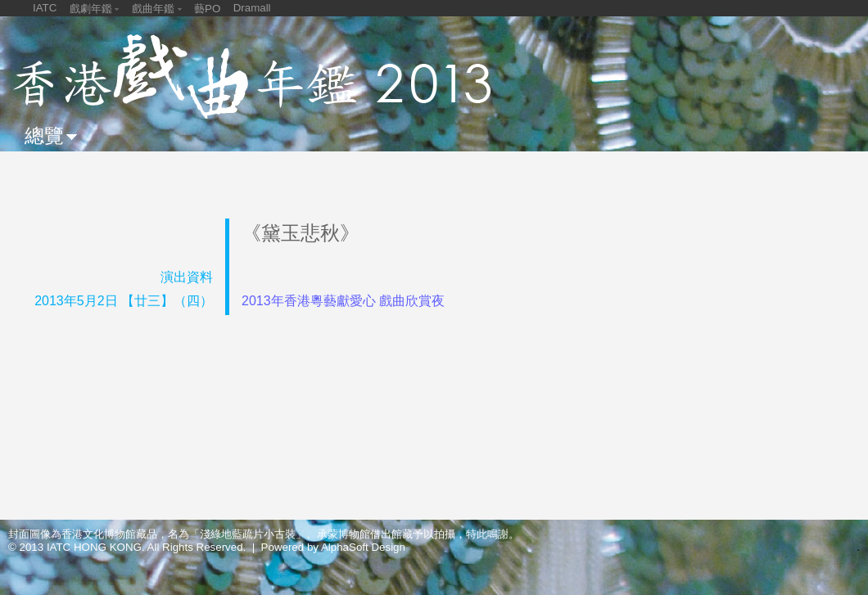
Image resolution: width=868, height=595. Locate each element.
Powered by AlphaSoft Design (333, 547)
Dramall (252, 8)
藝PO (207, 9)
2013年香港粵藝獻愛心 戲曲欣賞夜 (343, 301)
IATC (45, 8)
